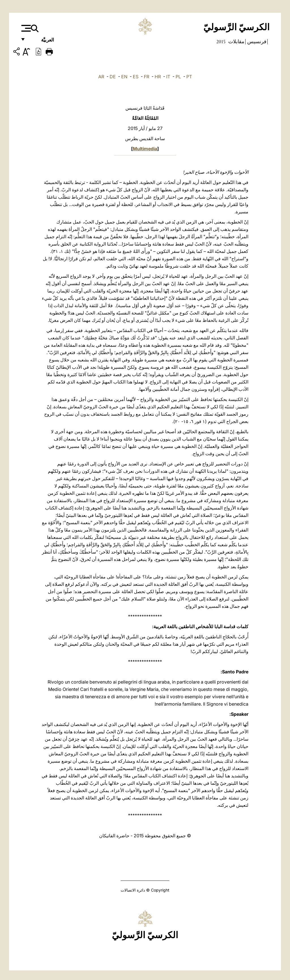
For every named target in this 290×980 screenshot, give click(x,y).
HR (158, 77)
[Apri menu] (25, 28)
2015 (221, 42)
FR (147, 77)
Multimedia (145, 149)
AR (101, 77)
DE (113, 77)
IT (168, 77)
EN (124, 77)
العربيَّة (41, 42)
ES (136, 77)
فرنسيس (256, 42)
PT (189, 77)
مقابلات (236, 42)
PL (178, 77)
